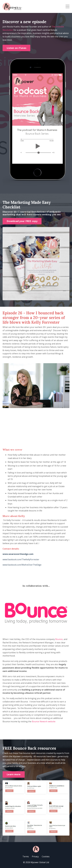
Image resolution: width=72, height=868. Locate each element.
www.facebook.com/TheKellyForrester (21, 559)
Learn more (14, 774)
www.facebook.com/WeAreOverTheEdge (22, 565)
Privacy (35, 857)
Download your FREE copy (22, 221)
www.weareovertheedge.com (18, 554)
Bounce (59, 639)
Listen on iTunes (16, 48)
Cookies (46, 857)
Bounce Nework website (44, 721)
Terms (26, 857)
